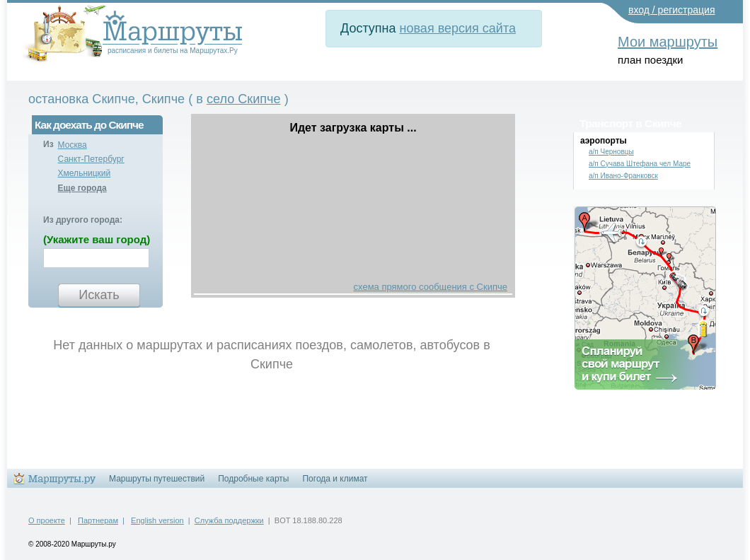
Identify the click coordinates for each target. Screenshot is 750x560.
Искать (99, 295)
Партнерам (98, 520)
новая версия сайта (458, 28)
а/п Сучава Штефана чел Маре (640, 164)
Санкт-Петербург (91, 159)
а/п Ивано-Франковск (623, 176)
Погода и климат (335, 479)
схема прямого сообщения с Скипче (431, 287)
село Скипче (244, 99)
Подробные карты (253, 479)
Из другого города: (83, 220)
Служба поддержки (229, 520)
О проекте (47, 520)
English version (157, 520)
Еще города (82, 188)
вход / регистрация (672, 10)
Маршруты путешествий (157, 479)
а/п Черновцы (611, 152)
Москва (73, 145)
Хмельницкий (85, 173)
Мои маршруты (668, 42)
